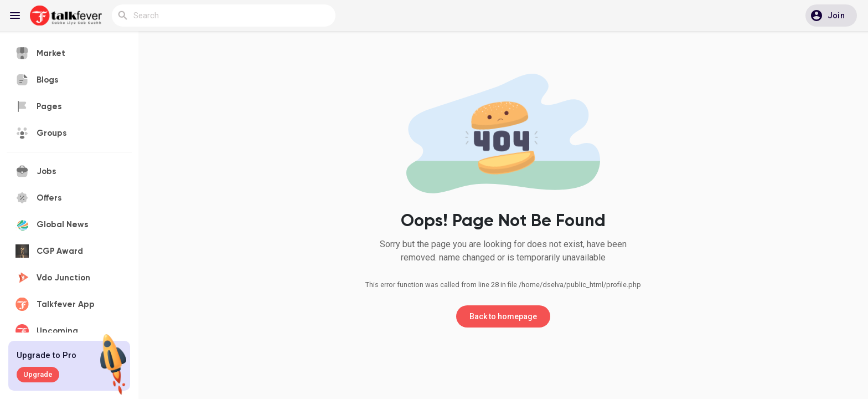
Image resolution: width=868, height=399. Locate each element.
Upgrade (38, 374)
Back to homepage (503, 316)
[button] (831, 16)
